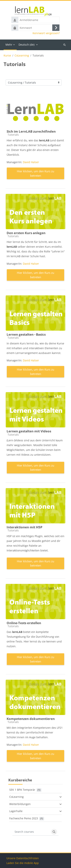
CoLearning (22, 56)
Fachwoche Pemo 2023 (24, 818)
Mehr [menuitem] (9, 45)
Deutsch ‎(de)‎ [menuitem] (27, 45)
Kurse (7, 56)
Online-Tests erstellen (24, 623)
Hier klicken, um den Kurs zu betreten (35, 173)
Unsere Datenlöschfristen (23, 858)
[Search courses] (31, 832)
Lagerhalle (16, 811)
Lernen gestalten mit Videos (29, 431)
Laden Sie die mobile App (23, 863)
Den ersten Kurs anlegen (26, 233)
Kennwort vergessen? (46, 33)
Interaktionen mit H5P (25, 527)
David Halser (31, 162)
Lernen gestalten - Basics (26, 334)
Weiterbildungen (20, 804)
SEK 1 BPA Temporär (22, 790)
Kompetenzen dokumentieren (31, 719)
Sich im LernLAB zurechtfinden (31, 131)
